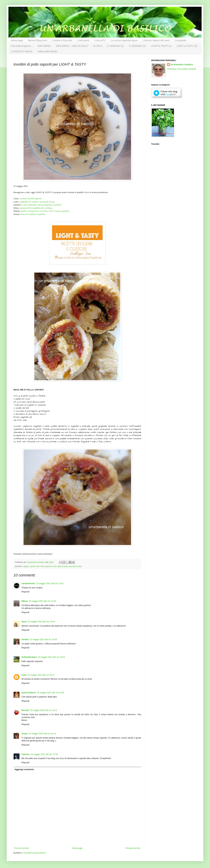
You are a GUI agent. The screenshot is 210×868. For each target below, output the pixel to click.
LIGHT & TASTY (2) (187, 46)
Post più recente (22, 848)
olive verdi (40, 566)
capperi (26, 566)
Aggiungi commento (24, 769)
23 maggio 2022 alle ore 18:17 (41, 675)
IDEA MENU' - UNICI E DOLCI (72, 46)
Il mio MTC (100, 40)
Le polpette (180, 40)
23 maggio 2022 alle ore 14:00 (42, 601)
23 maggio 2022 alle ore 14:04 (41, 622)
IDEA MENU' (44, 46)
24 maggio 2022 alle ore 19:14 (42, 734)
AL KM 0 (98, 46)
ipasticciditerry (29, 693)
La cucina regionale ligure (124, 40)
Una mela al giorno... (22, 46)
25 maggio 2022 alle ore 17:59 (44, 754)
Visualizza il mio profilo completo (182, 69)
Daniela (25, 639)
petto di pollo (63, 566)
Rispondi (25, 592)
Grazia (25, 734)
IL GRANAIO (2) (138, 46)
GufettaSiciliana (29, 657)
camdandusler (28, 583)
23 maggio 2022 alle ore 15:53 (51, 657)
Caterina (26, 754)
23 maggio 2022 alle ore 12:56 (50, 583)
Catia (24, 675)
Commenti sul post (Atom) (34, 853)
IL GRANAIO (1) (116, 46)
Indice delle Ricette (47, 51)
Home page (17, 40)
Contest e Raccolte (62, 40)
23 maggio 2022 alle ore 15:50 (43, 639)
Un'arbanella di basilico (182, 65)
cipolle (32, 566)
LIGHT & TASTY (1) (161, 46)
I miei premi (83, 40)
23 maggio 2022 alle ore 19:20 (50, 693)
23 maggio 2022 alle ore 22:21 (44, 710)
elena (24, 622)
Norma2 (25, 710)
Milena (25, 601)
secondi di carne (76, 566)
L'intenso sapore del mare (156, 40)
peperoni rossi (51, 566)
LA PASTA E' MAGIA (22, 51)
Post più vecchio (133, 848)
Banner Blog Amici (37, 40)
